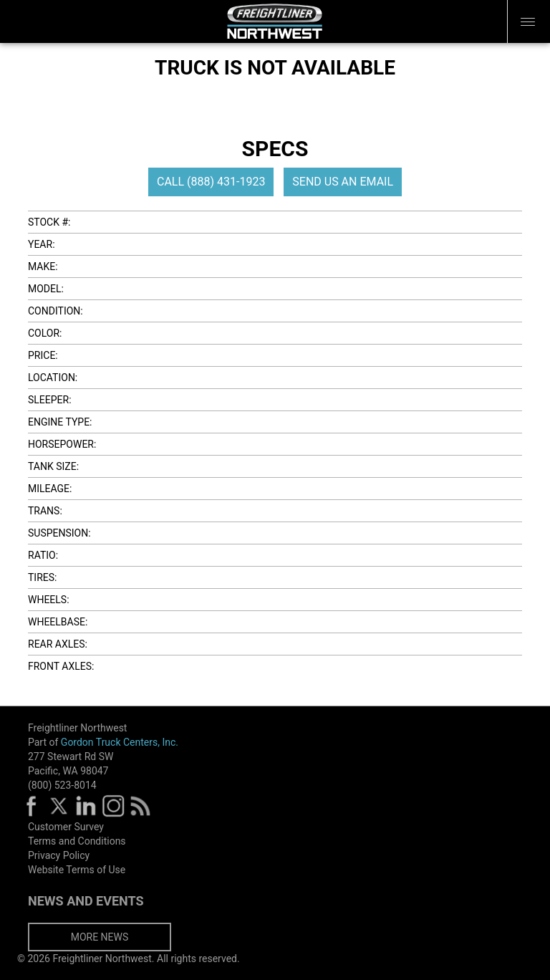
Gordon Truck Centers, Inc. (120, 742)
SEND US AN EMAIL (343, 182)
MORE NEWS (100, 937)
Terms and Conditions (77, 841)
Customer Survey (66, 827)
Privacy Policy (59, 855)
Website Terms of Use (77, 870)
